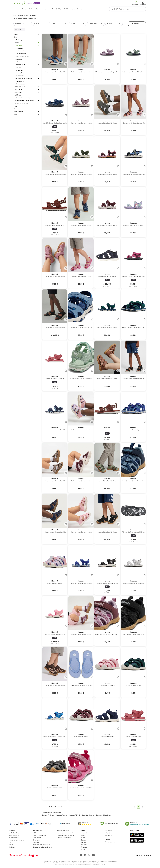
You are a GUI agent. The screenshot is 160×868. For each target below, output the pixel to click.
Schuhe (17, 43)
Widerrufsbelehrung (39, 835)
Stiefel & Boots (21, 65)
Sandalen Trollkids (48, 815)
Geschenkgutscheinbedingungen (43, 847)
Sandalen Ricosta (61, 815)
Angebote (84, 833)
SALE (15, 114)
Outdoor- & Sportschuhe (24, 78)
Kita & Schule (19, 90)
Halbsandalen (21, 54)
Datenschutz (37, 838)
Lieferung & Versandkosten (66, 833)
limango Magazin (14, 838)
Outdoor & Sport (20, 87)
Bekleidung (18, 40)
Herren (16, 109)
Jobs (10, 842)
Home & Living (18, 112)
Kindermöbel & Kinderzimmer (24, 101)
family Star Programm (16, 833)
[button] (143, 3)
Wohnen (84, 845)
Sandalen (19, 45)
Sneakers (19, 59)
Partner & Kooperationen (16, 840)
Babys (16, 34)
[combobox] (128, 9)
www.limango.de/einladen (110, 863)
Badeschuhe (20, 81)
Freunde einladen (14, 835)
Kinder (16, 37)
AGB (34, 833)
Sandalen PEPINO (74, 815)
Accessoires (18, 92)
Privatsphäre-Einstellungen (41, 845)
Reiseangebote (110, 842)
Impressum (36, 842)
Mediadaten (12, 847)
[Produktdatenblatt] (55, 59)
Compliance (36, 840)
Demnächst (109, 835)
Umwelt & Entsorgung (64, 838)
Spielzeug (18, 95)
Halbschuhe (19, 70)
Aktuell (108, 833)
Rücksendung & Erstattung (66, 835)
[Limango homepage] (19, 3)
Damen (16, 106)
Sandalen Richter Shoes (104, 815)
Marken (84, 849)
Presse (11, 845)
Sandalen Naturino (88, 815)
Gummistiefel (20, 73)
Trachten (84, 847)
